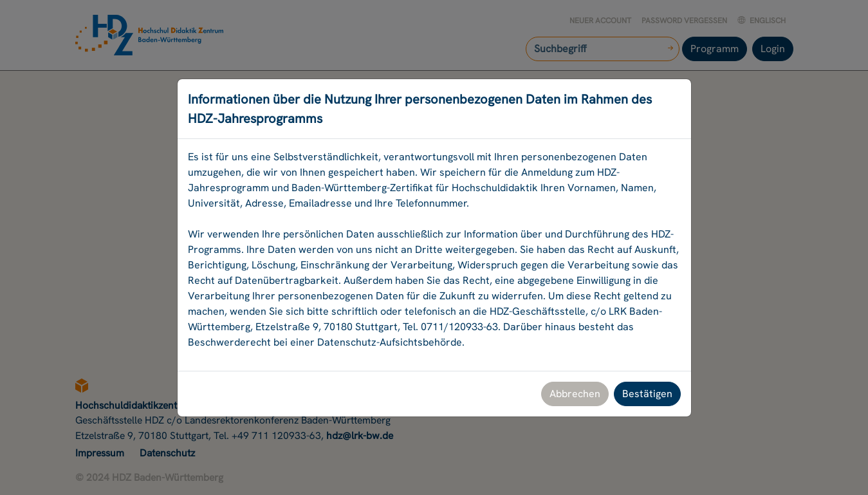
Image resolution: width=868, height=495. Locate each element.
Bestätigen (647, 394)
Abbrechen (575, 394)
